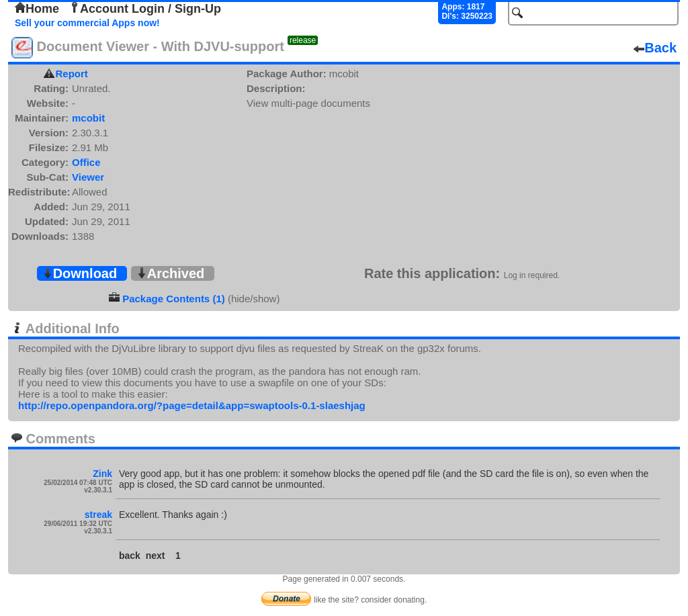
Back (655, 48)
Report (72, 74)
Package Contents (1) (174, 299)
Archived (171, 273)
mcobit (88, 118)
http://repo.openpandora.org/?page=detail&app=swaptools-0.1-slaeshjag (192, 405)
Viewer (88, 177)
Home (37, 9)
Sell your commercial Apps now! (87, 23)
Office (86, 162)
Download (80, 273)
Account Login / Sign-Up (145, 9)
